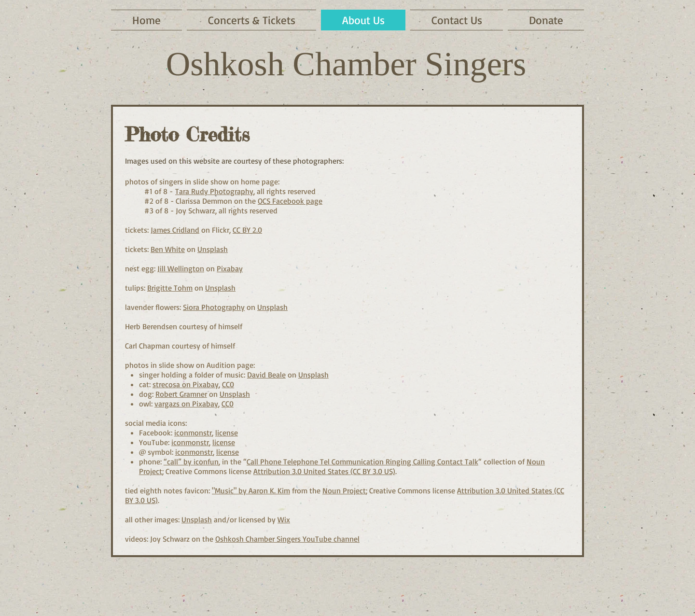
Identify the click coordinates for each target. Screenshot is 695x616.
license (227, 433)
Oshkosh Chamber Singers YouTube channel (287, 539)
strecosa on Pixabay (186, 384)
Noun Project (344, 490)
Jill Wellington (181, 268)
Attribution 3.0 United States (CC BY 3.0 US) (324, 471)
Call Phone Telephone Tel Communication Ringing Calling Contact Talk (362, 462)
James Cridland (175, 230)
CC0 (228, 384)
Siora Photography (214, 307)
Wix (284, 519)
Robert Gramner (181, 394)
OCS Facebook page (290, 201)
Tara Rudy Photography (214, 191)
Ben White (168, 249)
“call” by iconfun (191, 462)
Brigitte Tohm (170, 288)
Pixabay (230, 268)
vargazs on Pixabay (186, 404)
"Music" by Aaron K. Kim (251, 490)
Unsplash (213, 249)
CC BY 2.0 (247, 230)
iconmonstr (193, 433)
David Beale (266, 375)
